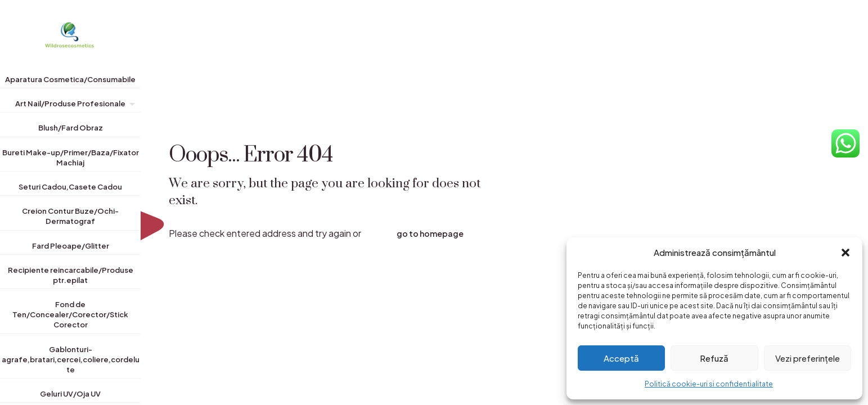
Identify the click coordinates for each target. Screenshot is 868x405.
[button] (845, 253)
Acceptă (621, 358)
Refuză (714, 358)
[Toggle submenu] (130, 106)
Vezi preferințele (808, 358)
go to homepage (430, 233)
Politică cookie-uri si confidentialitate (709, 384)
